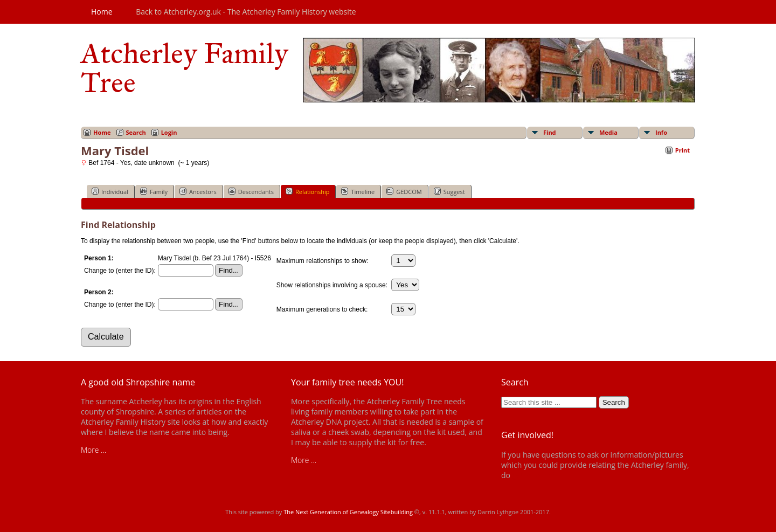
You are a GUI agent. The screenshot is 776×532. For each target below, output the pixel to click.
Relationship (307, 191)
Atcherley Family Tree (185, 68)
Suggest (449, 191)
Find (550, 132)
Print (683, 150)
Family (154, 191)
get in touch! (533, 475)
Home (102, 12)
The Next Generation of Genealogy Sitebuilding (348, 512)
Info (661, 132)
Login (169, 132)
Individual (110, 191)
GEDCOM (404, 191)
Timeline (358, 191)
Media (608, 132)
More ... (93, 450)
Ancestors (198, 191)
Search (136, 132)
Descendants (251, 191)
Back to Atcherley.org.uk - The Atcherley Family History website (246, 12)
